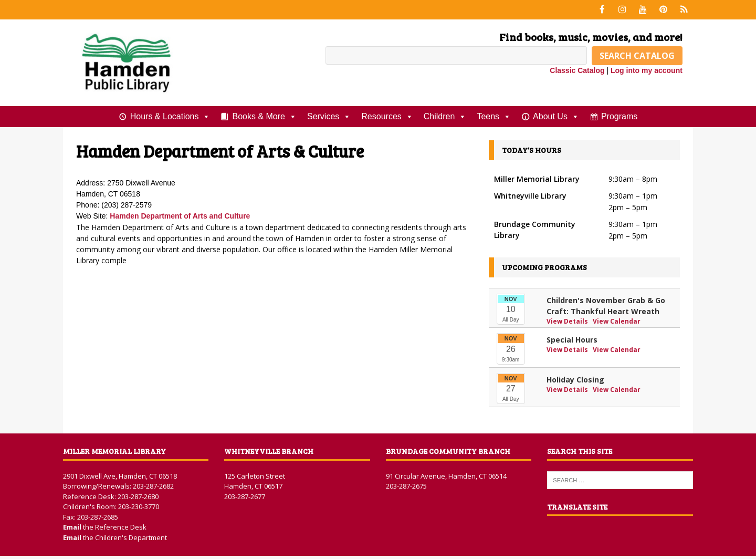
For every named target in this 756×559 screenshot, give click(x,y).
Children (445, 116)
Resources (387, 116)
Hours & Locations (170, 116)
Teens (494, 116)
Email (73, 526)
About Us (556, 116)
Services (329, 116)
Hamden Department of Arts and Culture (180, 215)
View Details (568, 320)
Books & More (264, 116)
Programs (619, 115)
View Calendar (617, 320)
